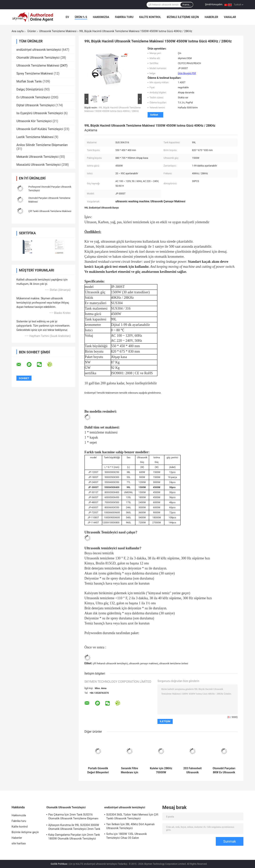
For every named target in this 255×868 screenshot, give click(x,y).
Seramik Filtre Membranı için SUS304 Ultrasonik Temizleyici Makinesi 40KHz (129, 770)
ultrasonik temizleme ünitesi (174, 664)
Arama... (187, 5)
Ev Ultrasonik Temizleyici (33, 97)
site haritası (19, 843)
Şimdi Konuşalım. (214, 4)
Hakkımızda (101, 17)
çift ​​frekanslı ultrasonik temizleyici (110, 664)
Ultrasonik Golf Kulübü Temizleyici (40, 129)
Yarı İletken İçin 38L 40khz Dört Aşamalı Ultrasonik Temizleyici (130, 826)
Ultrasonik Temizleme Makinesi (58, 31)
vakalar (230, 17)
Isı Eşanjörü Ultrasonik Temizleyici (40, 113)
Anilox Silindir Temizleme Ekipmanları (42, 145)
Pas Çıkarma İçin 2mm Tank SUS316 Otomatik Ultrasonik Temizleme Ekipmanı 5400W (73, 817)
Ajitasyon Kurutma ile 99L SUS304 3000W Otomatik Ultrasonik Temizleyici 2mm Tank (74, 827)
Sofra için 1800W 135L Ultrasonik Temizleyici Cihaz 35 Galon (127, 836)
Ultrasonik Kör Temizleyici (34, 121)
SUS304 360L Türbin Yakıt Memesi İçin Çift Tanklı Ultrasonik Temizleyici (132, 816)
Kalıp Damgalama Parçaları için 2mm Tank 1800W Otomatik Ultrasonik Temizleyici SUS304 (74, 837)
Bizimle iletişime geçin (183, 17)
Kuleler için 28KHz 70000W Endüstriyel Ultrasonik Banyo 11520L (161, 770)
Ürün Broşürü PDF (187, 73)
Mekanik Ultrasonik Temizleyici (37, 157)
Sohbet (154, 115)
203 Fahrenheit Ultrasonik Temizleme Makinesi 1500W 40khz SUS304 (193, 770)
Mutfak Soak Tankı (29, 81)
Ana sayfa (18, 31)
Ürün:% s (81, 17)
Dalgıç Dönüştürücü (30, 89)
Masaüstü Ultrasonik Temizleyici (39, 165)
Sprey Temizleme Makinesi (35, 73)
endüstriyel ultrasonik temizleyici (39, 50)
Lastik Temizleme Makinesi (35, 137)
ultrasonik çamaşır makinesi (144, 664)
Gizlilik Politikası (59, 864)
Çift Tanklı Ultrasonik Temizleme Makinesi (50, 211)
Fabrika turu (124, 17)
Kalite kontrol (150, 17)
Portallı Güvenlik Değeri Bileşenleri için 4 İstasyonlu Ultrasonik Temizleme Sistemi (98, 770)
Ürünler (32, 31)
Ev (67, 17)
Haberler (211, 17)
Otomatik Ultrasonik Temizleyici (38, 58)
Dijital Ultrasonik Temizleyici (36, 105)
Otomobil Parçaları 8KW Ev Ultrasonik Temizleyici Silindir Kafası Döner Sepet (224, 770)
